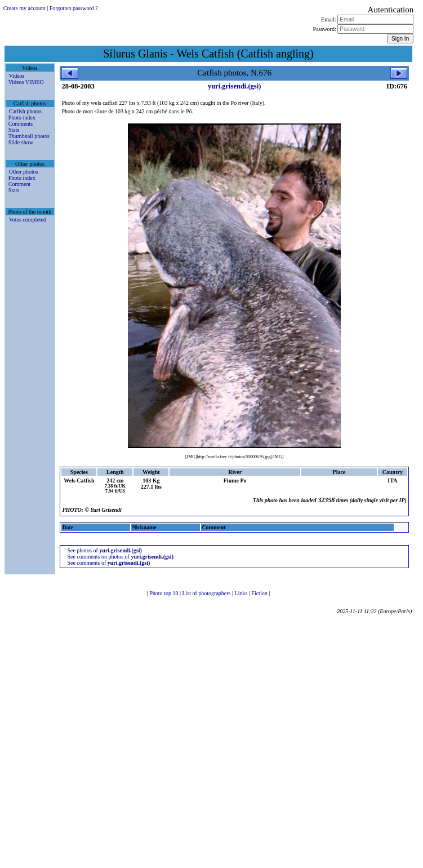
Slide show (21, 142)
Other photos (24, 172)
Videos (17, 76)
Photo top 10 (164, 593)
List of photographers (207, 593)
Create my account (25, 8)
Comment (19, 184)
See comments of (108, 563)
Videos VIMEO (26, 82)
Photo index (22, 118)
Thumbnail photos (29, 136)
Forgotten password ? (74, 8)
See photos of (104, 550)
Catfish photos (25, 111)
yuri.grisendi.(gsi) (234, 86)
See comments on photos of (120, 557)
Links (242, 593)
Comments (21, 124)
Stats (14, 130)
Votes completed (28, 220)
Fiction (260, 593)
